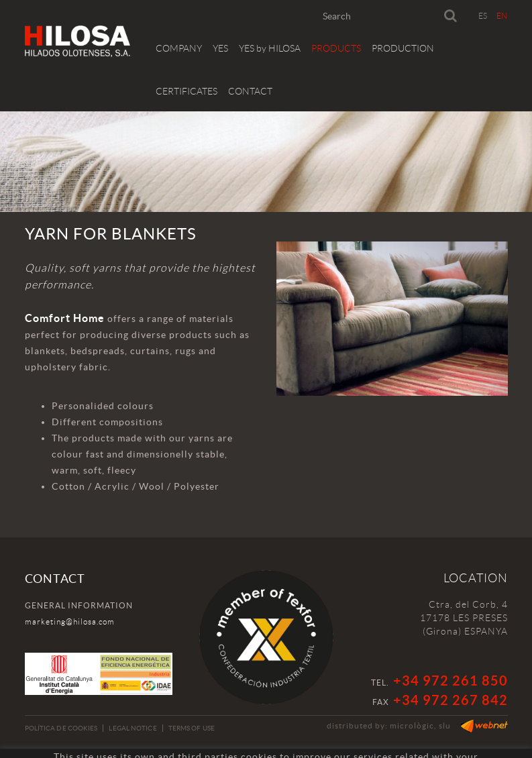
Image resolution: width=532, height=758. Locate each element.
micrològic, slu (420, 725)
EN (502, 16)
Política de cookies (61, 728)
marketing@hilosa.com (70, 621)
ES (483, 16)
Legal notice (132, 728)
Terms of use (192, 728)
